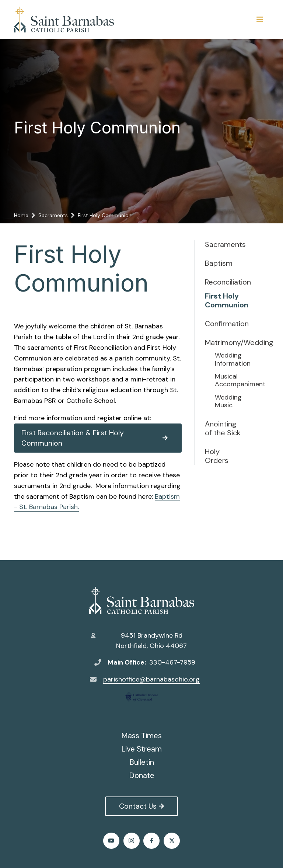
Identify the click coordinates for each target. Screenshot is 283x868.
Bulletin (142, 762)
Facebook (152, 841)
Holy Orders (217, 456)
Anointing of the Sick (223, 428)
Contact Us (141, 806)
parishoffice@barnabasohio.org (151, 679)
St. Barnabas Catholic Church (142, 600)
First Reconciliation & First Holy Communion (94, 438)
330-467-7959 (172, 662)
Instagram (131, 841)
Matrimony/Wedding (223, 342)
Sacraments (223, 244)
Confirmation (223, 324)
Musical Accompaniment (233, 381)
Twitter (172, 841)
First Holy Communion (223, 300)
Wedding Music (228, 402)
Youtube (111, 841)
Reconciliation (223, 282)
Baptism (219, 263)
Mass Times (141, 736)
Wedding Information (233, 360)
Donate (142, 775)
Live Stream (141, 749)
